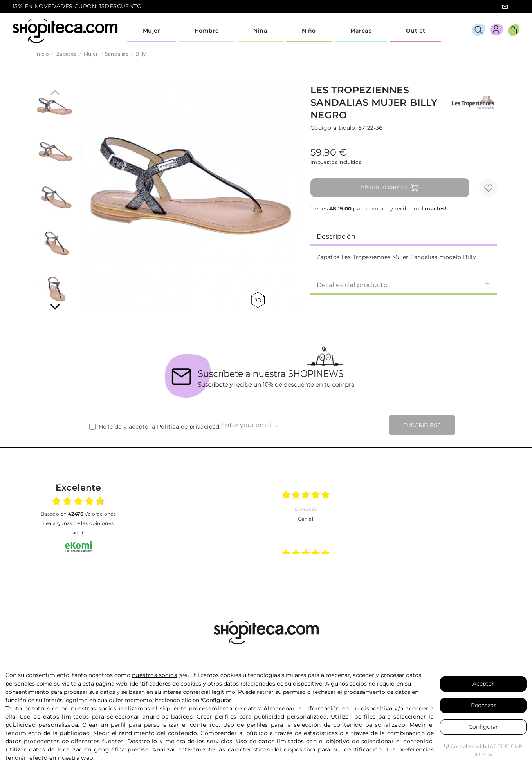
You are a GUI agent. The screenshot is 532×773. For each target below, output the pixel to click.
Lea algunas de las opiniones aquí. (78, 528)
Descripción (404, 236)
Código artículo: (334, 128)
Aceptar (483, 684)
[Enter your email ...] (295, 425)
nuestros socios (154, 675)
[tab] (404, 236)
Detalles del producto (404, 285)
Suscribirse (422, 425)
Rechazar (483, 705)
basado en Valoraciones (78, 514)
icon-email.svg (505, 7)
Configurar (483, 727)
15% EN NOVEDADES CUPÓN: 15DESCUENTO (77, 6)
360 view (258, 300)
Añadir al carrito (390, 188)
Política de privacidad (188, 427)
